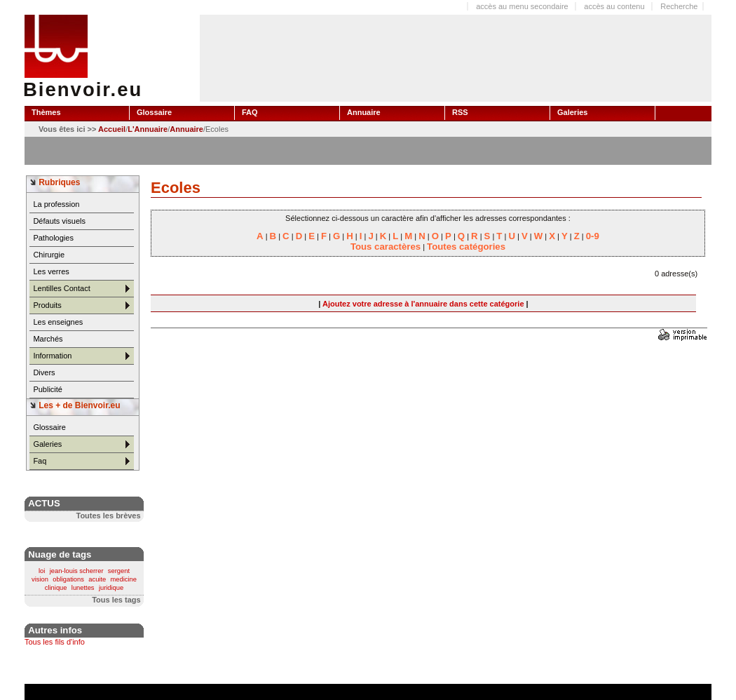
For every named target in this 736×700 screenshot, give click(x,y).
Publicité (48, 389)
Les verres (51, 271)
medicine (124, 579)
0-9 (593, 236)
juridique (111, 588)
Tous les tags (116, 600)
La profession (56, 204)
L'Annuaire (148, 129)
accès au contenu (614, 6)
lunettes (83, 588)
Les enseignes (58, 322)
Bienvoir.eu (83, 89)
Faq (40, 461)
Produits (47, 305)
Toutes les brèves (108, 516)
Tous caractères (386, 247)
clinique (56, 588)
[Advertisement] (244, 58)
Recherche (679, 6)
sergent (119, 571)
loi (42, 571)
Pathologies (53, 238)
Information (52, 356)
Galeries (47, 444)
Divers (44, 372)
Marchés (48, 339)
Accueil (112, 129)
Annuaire (186, 129)
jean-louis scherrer (77, 571)
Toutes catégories (466, 247)
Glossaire (49, 427)
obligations (68, 579)
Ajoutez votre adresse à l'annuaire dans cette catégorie (423, 304)
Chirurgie (49, 255)
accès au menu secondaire (522, 6)
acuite (97, 579)
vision (40, 579)
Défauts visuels (59, 221)
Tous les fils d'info (55, 642)
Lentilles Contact (61, 288)
